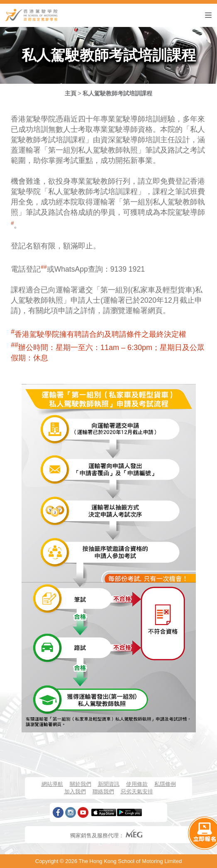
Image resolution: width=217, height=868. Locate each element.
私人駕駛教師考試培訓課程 (117, 93)
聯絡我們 (103, 791)
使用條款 (137, 784)
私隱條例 (165, 784)
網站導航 (52, 784)
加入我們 (75, 791)
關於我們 (80, 784)
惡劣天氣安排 (137, 791)
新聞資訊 (109, 784)
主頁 (71, 93)
